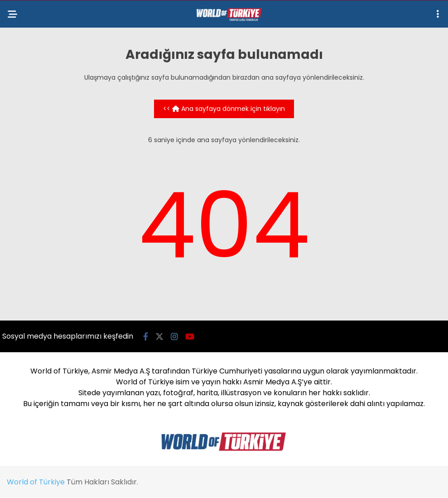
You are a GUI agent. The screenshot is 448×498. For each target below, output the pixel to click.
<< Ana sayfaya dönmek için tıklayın (224, 109)
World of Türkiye (36, 482)
